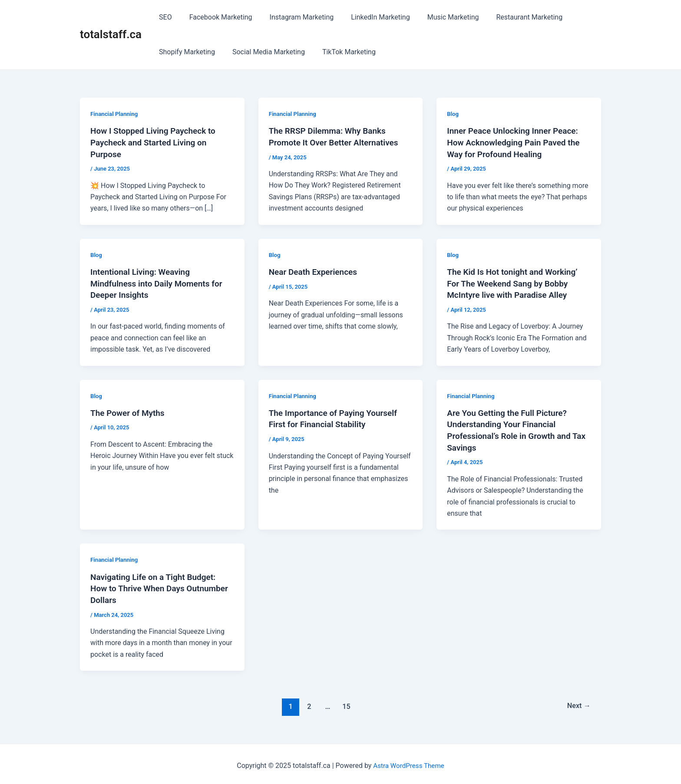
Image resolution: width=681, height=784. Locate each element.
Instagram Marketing (293, 17)
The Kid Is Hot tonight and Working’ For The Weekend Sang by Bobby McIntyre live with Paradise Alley (516, 282)
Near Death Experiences (315, 271)
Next (578, 703)
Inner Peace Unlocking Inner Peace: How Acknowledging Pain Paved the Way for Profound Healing (517, 142)
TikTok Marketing (340, 52)
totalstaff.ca (111, 34)
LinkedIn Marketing (368, 17)
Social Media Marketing (263, 52)
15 (345, 703)
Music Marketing (438, 17)
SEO (164, 17)
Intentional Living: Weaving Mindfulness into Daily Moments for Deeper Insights (160, 282)
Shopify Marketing (185, 52)
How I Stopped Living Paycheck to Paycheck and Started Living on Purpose (156, 142)
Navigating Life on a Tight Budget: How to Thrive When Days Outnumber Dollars (156, 585)
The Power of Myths (129, 411)
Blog (453, 114)
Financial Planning (115, 114)
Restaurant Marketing (510, 17)
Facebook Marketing (216, 17)
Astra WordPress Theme (409, 762)
